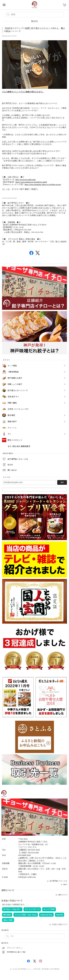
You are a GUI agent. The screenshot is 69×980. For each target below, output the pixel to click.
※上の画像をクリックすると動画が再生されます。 (23, 92)
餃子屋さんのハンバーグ (18, 391)
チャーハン (12, 428)
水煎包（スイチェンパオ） (19, 409)
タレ (9, 434)
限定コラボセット (15, 440)
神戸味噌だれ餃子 (15, 378)
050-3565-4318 (34, 850)
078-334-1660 (33, 853)
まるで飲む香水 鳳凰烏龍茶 (19, 446)
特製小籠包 (12, 403)
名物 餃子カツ (13, 397)
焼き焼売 (11, 415)
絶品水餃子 (12, 422)
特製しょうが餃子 (15, 384)
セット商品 (12, 366)
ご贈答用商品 (13, 372)
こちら (34, 847)
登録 (62, 482)
